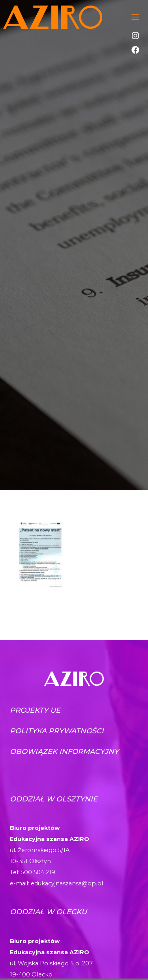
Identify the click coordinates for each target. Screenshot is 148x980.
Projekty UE (35, 710)
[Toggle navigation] (135, 17)
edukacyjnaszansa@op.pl (67, 883)
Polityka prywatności (57, 731)
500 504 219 (38, 872)
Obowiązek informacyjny (64, 752)
